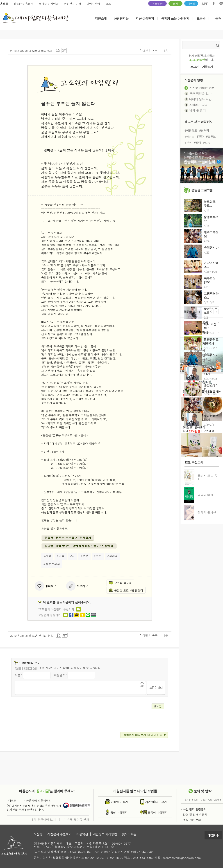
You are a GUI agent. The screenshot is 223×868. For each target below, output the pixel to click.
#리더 (198, 143)
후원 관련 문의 (191, 820)
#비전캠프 (191, 130)
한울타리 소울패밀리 (38, 800)
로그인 (194, 67)
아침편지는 (121, 18)
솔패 (175, 3)
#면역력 (204, 130)
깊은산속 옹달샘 (23, 3)
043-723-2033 (211, 799)
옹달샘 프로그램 (202, 190)
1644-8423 (147, 852)
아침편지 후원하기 (59, 834)
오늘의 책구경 (120, 583)
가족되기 (207, 67)
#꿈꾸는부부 (52, 564)
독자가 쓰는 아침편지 (175, 18)
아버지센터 (93, 3)
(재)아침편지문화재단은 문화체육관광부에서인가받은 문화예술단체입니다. (34, 807)
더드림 (191, 3)
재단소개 (101, 18)
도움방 (38, 834)
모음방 (201, 18)
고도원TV (157, 3)
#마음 (61, 556)
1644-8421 (191, 799)
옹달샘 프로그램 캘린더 (126, 590)
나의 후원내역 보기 (43, 819)
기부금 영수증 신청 (76, 819)
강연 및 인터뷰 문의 (194, 814)
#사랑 (47, 556)
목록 (155, 51)
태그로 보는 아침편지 (198, 122)
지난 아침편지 (145, 18)
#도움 (207, 143)
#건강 (200, 136)
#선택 (188, 143)
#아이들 (189, 136)
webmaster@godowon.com (182, 858)
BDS (108, 3)
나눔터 (217, 18)
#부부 (84, 556)
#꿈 (72, 556)
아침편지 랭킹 (194, 80)
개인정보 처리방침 (105, 834)
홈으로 (4, 3)
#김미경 (113, 556)
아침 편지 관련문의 (194, 809)
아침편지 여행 (73, 3)
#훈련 (98, 556)
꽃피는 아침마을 (49, 3)
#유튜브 (211, 136)
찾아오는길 (129, 834)
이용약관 (82, 834)
